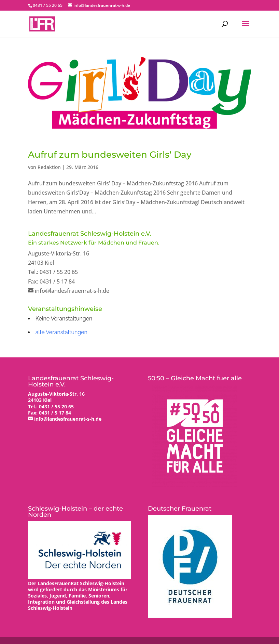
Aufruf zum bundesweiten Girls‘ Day (110, 155)
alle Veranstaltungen (61, 332)
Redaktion (49, 167)
